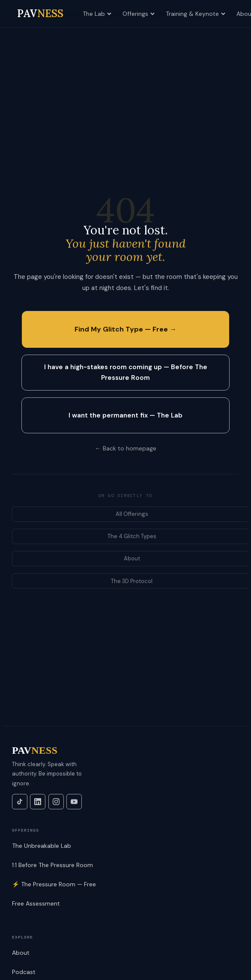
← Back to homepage (126, 448)
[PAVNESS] (125, 750)
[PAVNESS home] (40, 14)
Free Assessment (36, 903)
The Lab (97, 14)
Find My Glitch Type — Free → (125, 329)
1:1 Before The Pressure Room (52, 865)
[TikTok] (20, 802)
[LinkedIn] (38, 802)
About (21, 953)
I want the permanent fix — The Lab (125, 415)
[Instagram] (56, 802)
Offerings (139, 14)
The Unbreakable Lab (42, 846)
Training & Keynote (196, 14)
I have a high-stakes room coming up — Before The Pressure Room (126, 372)
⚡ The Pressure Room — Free (54, 884)
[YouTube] (74, 802)
